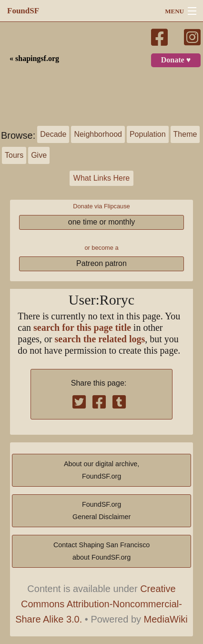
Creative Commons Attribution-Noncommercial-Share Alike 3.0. (99, 604)
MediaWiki (166, 619)
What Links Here (101, 178)
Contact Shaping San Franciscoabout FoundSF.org (101, 551)
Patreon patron (101, 263)
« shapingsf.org (34, 59)
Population (148, 134)
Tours (14, 155)
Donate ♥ (176, 60)
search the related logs (100, 339)
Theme (185, 134)
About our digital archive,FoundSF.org (101, 470)
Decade (53, 134)
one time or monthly (102, 222)
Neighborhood (98, 134)
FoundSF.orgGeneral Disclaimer (101, 511)
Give (39, 155)
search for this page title (82, 328)
